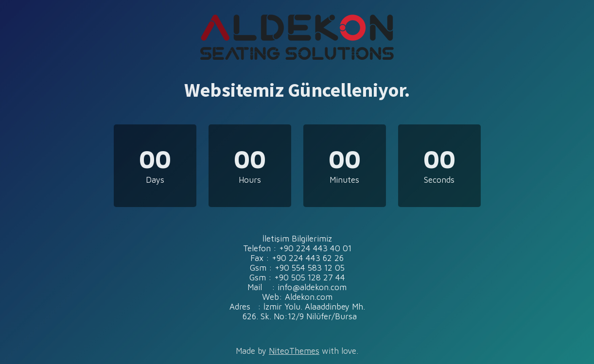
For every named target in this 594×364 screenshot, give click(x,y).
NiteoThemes (294, 351)
